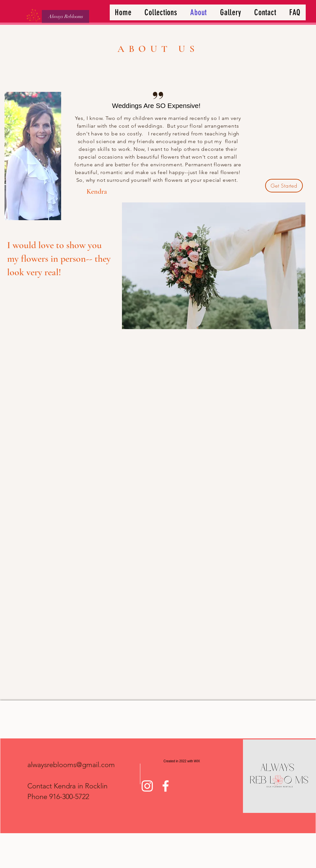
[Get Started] (284, 186)
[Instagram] (147, 786)
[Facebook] (166, 786)
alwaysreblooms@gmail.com (71, 765)
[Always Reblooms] (65, 16)
